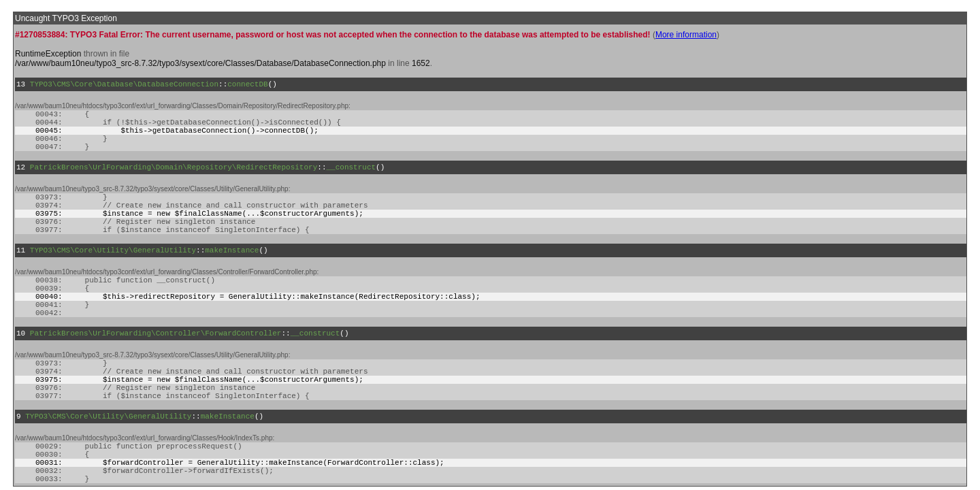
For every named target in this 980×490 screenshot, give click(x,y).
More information (686, 35)
